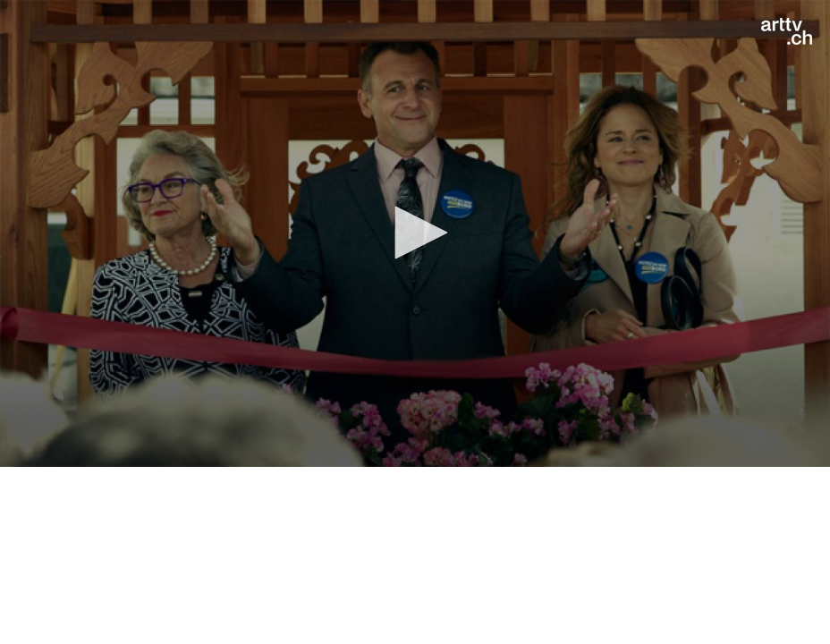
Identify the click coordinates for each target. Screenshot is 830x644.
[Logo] (787, 31)
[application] (415, 233)
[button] (415, 233)
